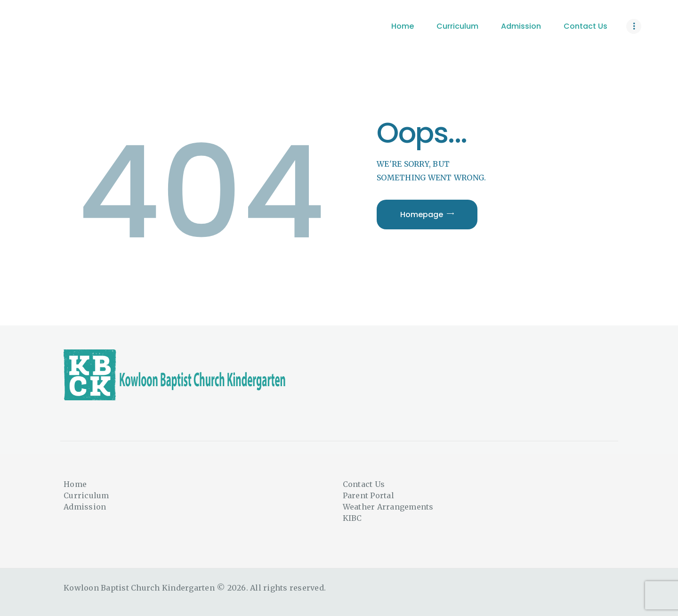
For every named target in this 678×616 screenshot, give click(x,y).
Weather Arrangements (388, 507)
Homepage (422, 215)
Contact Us (364, 484)
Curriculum (86, 495)
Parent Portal (368, 495)
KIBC (352, 518)
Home (75, 484)
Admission (85, 507)
